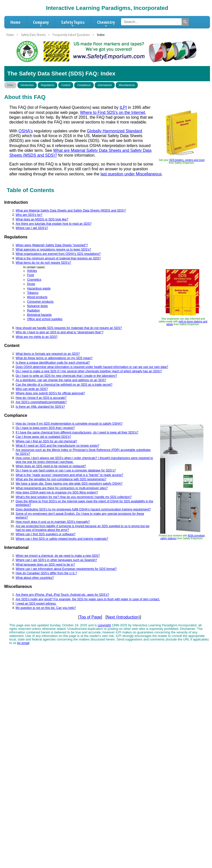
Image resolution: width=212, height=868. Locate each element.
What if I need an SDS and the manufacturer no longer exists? (57, 446)
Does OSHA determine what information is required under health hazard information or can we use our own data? (92, 367)
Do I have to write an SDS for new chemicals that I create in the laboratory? (66, 376)
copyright (104, 625)
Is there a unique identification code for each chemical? (53, 363)
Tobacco (33, 293)
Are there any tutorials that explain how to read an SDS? (54, 224)
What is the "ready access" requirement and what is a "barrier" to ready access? (70, 475)
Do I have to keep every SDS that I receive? (45, 428)
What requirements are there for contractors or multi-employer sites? (62, 488)
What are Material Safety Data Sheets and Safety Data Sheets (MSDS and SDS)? (71, 211)
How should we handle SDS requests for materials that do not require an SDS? (69, 328)
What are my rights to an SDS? (37, 337)
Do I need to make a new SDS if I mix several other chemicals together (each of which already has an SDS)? (89, 371)
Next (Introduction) (123, 617)
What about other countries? (35, 578)
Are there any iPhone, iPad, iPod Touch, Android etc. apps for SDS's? (62, 595)
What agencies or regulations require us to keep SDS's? (53, 250)
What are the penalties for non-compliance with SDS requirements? (61, 479)
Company (41, 24)
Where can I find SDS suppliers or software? (46, 534)
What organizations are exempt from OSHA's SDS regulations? (58, 254)
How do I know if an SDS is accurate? (41, 398)
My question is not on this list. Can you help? (46, 608)
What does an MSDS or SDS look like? (42, 219)
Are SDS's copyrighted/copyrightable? (41, 402)
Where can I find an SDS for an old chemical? (46, 441)
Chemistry (106, 24)
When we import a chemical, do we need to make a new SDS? (58, 556)
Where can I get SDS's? (32, 228)
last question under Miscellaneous (131, 174)
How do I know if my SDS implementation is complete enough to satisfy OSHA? (69, 424)
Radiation (34, 311)
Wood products (37, 297)
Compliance (84, 85)
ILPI (123, 107)
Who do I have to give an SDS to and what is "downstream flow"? (60, 332)
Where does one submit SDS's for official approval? (50, 393)
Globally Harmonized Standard (114, 131)
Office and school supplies (45, 319)
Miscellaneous (127, 85)
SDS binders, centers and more (187, 160)
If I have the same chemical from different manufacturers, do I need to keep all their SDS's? (77, 432)
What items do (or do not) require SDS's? (43, 263)
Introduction (27, 85)
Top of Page (90, 617)
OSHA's (26, 131)
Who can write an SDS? (32, 389)
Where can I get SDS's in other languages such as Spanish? (56, 560)
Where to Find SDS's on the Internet (113, 112)
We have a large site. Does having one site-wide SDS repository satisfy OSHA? (69, 484)
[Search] (185, 22)
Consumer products (40, 302)
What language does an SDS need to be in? (45, 565)
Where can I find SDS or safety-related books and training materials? (62, 539)
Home (15, 22)
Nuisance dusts (37, 306)
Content (66, 85)
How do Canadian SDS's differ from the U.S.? (46, 573)
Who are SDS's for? (29, 215)
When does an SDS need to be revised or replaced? (51, 466)
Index (10, 85)
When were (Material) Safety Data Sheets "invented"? (52, 245)
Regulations (47, 85)
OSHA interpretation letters (113, 146)
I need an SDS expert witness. (36, 604)
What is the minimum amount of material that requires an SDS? (58, 258)
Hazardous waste (39, 288)
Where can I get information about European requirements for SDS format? (66, 569)
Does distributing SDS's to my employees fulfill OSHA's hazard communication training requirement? (83, 509)
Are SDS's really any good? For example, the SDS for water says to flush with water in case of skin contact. (88, 599)
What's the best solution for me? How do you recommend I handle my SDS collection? (74, 497)
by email (23, 643)
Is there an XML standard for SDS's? (40, 407)
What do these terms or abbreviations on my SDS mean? (54, 358)
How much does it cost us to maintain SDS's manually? (53, 522)
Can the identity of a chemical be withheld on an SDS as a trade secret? (64, 385)
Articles (32, 271)
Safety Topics (73, 24)
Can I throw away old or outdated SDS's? (43, 437)
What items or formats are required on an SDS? (48, 354)
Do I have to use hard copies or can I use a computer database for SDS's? (66, 470)
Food (31, 275)
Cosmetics (34, 280)
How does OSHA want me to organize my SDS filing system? (57, 492)
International (105, 85)
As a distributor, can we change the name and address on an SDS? (61, 380)
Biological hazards (39, 315)
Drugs (31, 284)
